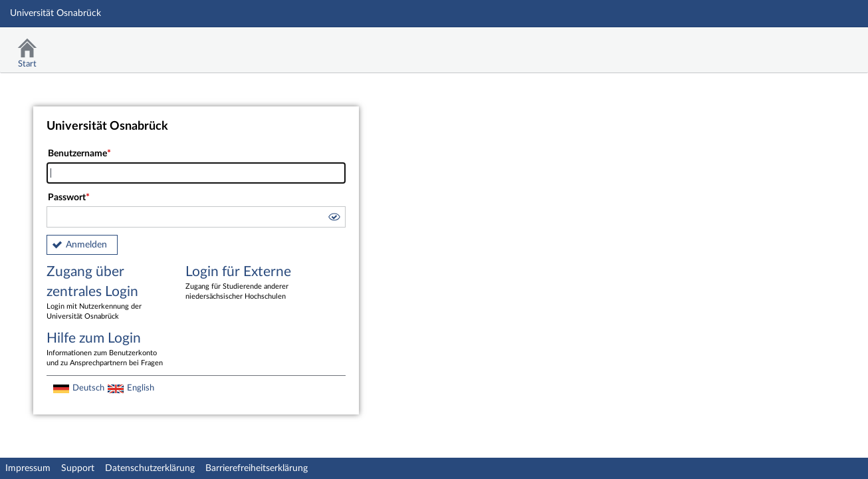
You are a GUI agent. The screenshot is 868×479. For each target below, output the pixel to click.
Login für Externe (245, 283)
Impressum (28, 468)
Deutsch (88, 388)
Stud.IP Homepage (817, 45)
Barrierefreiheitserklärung (257, 468)
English (141, 388)
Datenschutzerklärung (150, 468)
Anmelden (86, 245)
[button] (334, 219)
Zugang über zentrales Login (106, 293)
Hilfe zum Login (106, 350)
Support (78, 468)
